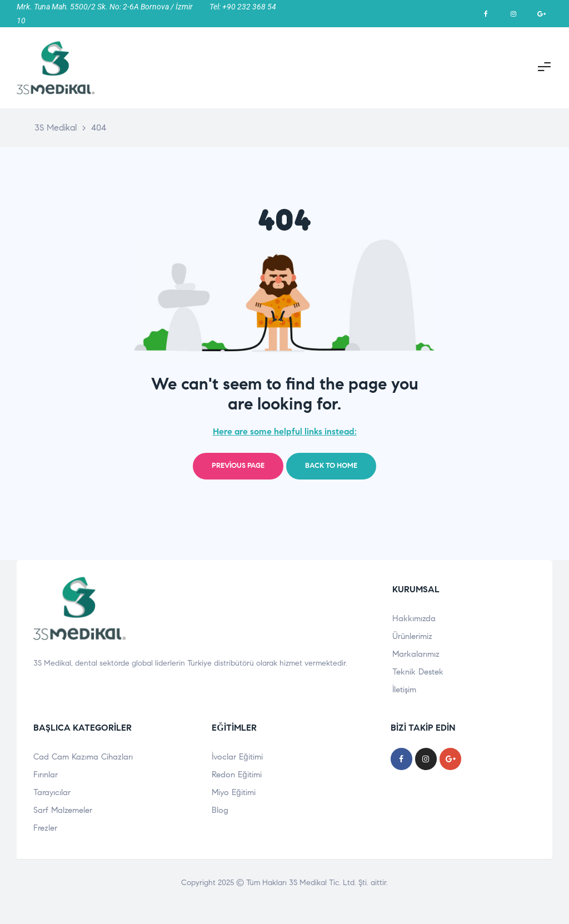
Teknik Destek (418, 672)
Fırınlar (46, 775)
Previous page (238, 466)
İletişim (404, 690)
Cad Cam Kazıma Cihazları (83, 757)
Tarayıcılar (52, 792)
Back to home (331, 466)
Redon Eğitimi (236, 775)
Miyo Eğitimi (233, 792)
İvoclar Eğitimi (237, 757)
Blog (220, 810)
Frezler (45, 828)
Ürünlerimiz (412, 636)
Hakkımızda (414, 618)
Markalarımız (416, 654)
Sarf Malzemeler (63, 810)
